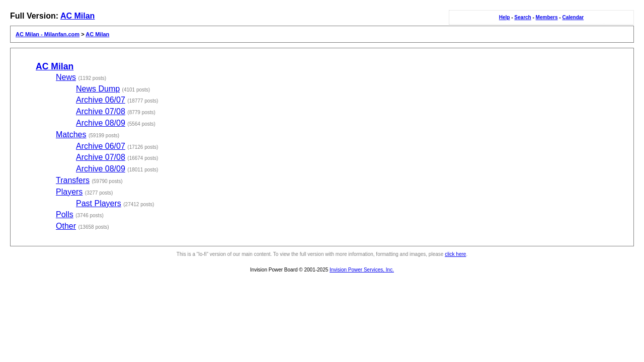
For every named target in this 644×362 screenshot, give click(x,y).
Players (69, 192)
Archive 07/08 (101, 111)
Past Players (99, 203)
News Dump (98, 89)
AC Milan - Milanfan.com (48, 34)
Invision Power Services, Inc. (362, 270)
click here (455, 254)
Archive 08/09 (101, 123)
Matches (71, 134)
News (66, 77)
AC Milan (77, 16)
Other (66, 226)
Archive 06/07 (101, 100)
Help (505, 17)
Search (522, 17)
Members (547, 17)
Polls (65, 214)
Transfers (73, 180)
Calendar (573, 17)
